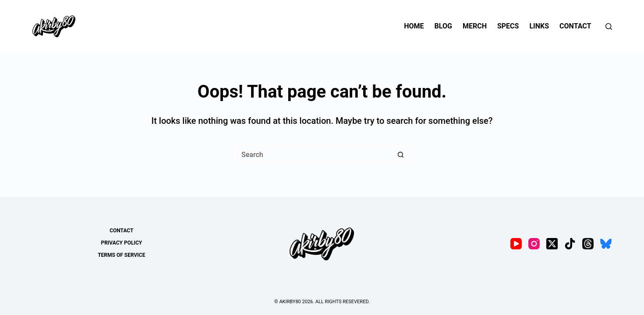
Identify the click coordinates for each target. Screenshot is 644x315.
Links (539, 26)
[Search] (609, 26)
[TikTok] (570, 244)
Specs (508, 26)
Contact (575, 26)
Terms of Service (121, 255)
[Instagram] (534, 244)
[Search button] (401, 154)
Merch (475, 26)
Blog (443, 26)
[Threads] (588, 244)
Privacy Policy (121, 243)
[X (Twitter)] (552, 244)
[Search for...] (313, 154)
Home (414, 26)
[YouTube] (516, 244)
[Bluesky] (606, 244)
